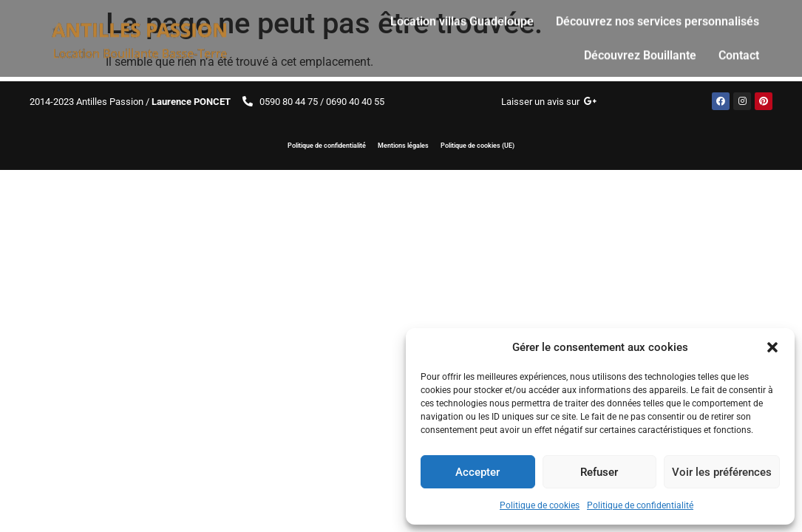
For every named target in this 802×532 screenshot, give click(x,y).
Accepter (478, 472)
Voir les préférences (722, 472)
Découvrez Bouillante (640, 50)
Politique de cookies (540, 505)
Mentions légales (403, 146)
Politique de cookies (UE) (478, 146)
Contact (739, 50)
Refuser (599, 472)
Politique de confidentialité (640, 505)
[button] (772, 347)
